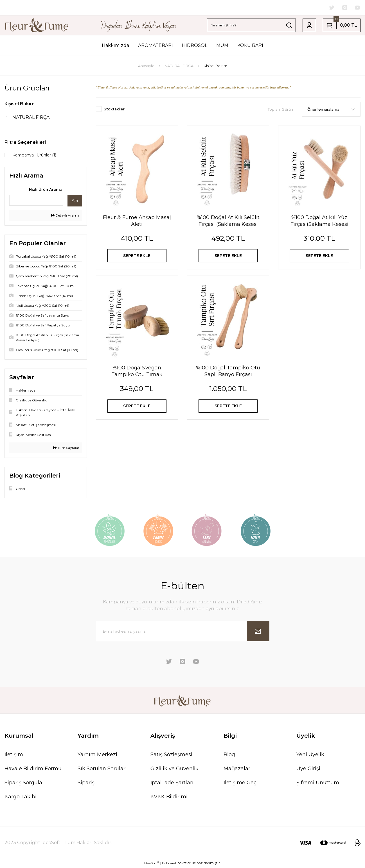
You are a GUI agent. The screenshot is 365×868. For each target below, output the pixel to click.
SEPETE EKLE (137, 257)
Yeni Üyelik (310, 756)
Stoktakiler (114, 110)
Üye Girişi (308, 770)
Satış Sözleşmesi (171, 756)
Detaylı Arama (65, 216)
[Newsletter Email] (183, 632)
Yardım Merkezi (97, 756)
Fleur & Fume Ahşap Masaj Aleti (137, 221)
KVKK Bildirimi (169, 798)
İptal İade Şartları (172, 784)
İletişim (14, 756)
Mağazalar (237, 770)
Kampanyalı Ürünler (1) (38, 156)
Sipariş (86, 784)
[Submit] (258, 632)
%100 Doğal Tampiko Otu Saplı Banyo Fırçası (228, 377)
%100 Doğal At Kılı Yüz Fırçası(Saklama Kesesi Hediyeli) (319, 221)
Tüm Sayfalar (66, 449)
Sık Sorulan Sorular (102, 770)
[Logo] (37, 26)
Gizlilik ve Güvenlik (174, 770)
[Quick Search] (36, 201)
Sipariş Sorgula (23, 784)
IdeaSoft (152, 864)
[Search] (251, 26)
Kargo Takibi (21, 798)
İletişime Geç (240, 784)
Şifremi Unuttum (318, 784)
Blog (229, 756)
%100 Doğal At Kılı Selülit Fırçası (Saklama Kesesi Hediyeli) (228, 221)
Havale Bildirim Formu (33, 770)
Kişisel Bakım (215, 66)
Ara (75, 202)
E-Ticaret (169, 864)
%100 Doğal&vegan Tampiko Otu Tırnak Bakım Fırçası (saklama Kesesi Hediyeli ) (137, 377)
